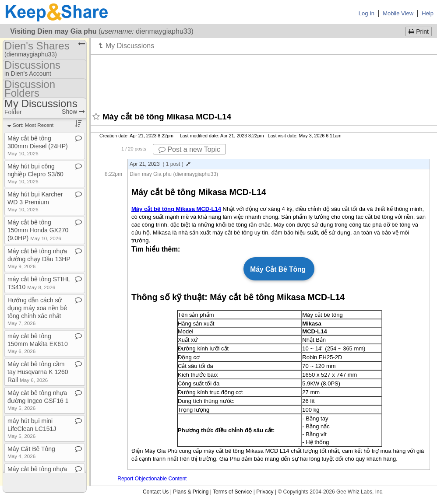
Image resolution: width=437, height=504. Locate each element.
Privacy (265, 492)
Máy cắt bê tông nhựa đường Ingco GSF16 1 (38, 400)
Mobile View (398, 13)
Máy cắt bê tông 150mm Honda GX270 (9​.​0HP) (38, 230)
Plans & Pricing (191, 492)
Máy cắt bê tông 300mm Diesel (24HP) (38, 145)
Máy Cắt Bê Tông (31, 452)
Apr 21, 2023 (160, 164)
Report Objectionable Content (152, 479)
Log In (367, 13)
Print (419, 31)
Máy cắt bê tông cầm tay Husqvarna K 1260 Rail (38, 372)
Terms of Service (232, 492)
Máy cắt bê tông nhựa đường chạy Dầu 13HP (39, 258)
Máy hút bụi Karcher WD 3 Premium (35, 201)
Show (73, 112)
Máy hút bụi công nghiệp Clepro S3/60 (35, 173)
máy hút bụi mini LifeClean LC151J (32, 428)
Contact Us (156, 492)
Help (428, 13)
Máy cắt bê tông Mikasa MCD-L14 (176, 209)
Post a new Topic (189, 149)
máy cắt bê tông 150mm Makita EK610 (38, 343)
